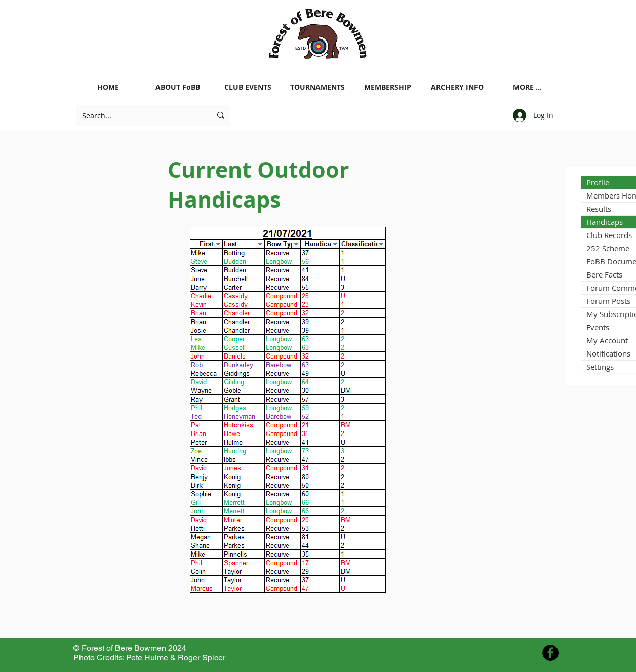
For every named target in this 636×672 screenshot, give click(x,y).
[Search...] (139, 115)
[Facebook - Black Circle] (550, 653)
